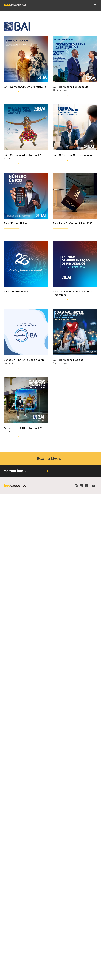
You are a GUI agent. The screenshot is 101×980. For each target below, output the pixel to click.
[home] (15, 5)
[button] (95, 5)
